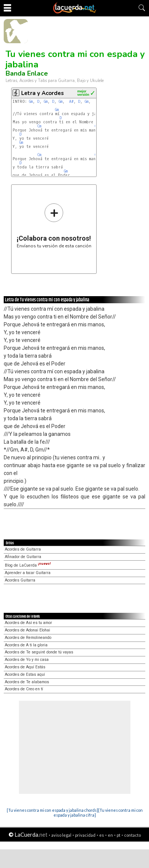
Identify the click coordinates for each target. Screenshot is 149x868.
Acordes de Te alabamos (27, 682)
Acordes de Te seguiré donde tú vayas (39, 652)
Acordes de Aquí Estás (25, 667)
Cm (39, 126)
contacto (132, 835)
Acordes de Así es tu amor (28, 623)
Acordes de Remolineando (28, 638)
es (102, 835)
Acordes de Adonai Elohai (27, 630)
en (110, 835)
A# (71, 102)
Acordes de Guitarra (23, 549)
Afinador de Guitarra (23, 557)
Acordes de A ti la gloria (26, 645)
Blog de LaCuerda (28, 565)
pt (119, 835)
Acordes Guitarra (20, 580)
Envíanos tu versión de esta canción (54, 226)
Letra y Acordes (43, 93)
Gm (31, 102)
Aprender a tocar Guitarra (28, 573)
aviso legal (61, 835)
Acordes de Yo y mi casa (27, 660)
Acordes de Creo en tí (24, 689)
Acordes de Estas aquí (25, 674)
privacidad (85, 835)
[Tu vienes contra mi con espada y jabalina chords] (52, 810)
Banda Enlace (27, 73)
